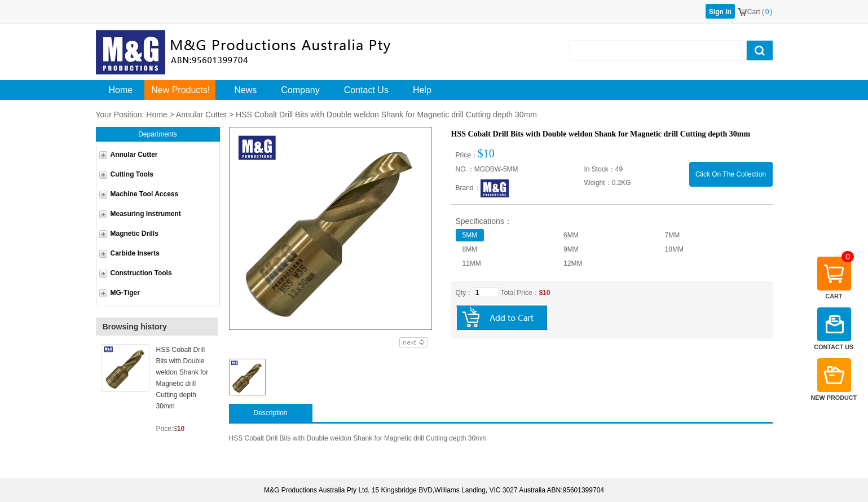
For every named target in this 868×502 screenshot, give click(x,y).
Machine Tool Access (145, 194)
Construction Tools (141, 273)
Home (157, 115)
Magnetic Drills (135, 234)
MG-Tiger (125, 293)
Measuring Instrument (146, 214)
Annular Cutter (201, 115)
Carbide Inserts (135, 253)
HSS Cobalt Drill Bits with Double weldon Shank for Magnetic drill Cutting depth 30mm (182, 378)
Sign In (720, 12)
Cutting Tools (132, 174)
